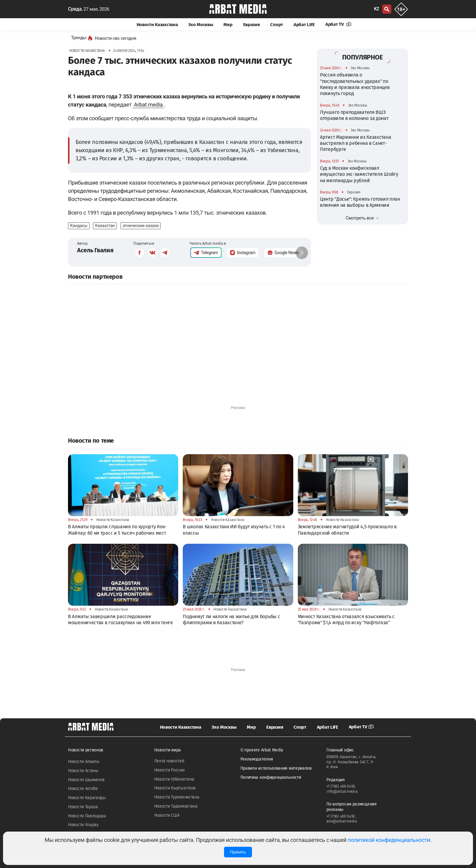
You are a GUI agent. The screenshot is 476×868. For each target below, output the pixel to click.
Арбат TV (338, 24)
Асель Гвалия (95, 250)
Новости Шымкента (86, 780)
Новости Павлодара (87, 816)
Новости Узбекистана (174, 779)
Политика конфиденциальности (271, 777)
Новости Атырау (83, 825)
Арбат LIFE (304, 25)
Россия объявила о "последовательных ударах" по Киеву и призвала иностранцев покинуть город (355, 84)
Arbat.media (148, 105)
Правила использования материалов (276, 768)
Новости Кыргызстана (175, 788)
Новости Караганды (87, 798)
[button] (302, 253)
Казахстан (105, 226)
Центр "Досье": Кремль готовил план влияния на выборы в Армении (360, 202)
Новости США (167, 815)
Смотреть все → (363, 218)
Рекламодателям (257, 759)
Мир (228, 25)
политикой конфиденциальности (389, 840)
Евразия (252, 25)
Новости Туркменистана (177, 797)
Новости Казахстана (157, 25)
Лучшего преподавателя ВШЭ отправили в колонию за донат (354, 115)
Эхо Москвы (201, 25)
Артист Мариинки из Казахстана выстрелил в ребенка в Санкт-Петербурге (355, 143)
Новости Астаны (83, 771)
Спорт (277, 25)
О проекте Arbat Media (262, 750)
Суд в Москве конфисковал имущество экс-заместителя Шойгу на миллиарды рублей (359, 174)
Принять (238, 852)
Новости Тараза (83, 807)
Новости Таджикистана (176, 806)
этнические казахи (141, 226)
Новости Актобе (83, 789)
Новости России (169, 770)
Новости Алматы (84, 762)
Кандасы (79, 226)
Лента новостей (169, 761)
